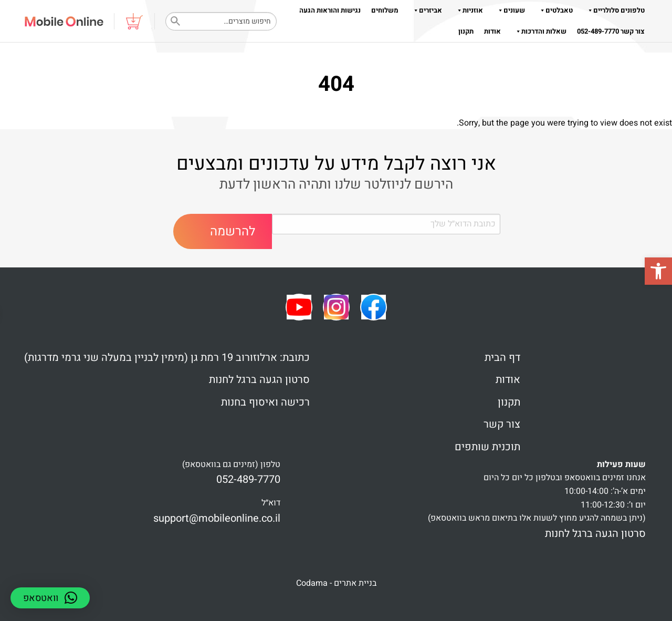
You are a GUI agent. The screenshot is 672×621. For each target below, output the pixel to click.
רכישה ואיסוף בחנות (265, 402)
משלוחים (385, 10)
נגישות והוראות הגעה (330, 10)
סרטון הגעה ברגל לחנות (259, 380)
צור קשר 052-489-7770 (611, 31)
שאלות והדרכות (539, 31)
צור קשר (502, 424)
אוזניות (468, 10)
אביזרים (426, 10)
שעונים (509, 10)
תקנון (466, 31)
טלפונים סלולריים (614, 10)
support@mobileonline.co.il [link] (217, 518)
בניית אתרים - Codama (336, 583)
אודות (492, 31)
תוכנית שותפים (487, 447)
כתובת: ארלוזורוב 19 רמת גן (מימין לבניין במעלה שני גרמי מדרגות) (167, 358)
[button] (658, 271)
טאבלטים (554, 10)
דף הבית (502, 358)
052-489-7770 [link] (248, 479)
